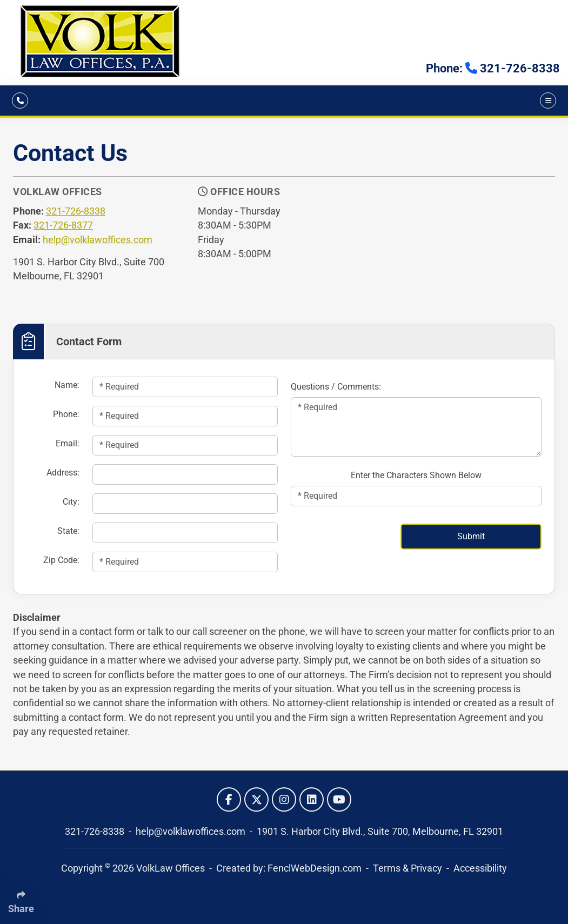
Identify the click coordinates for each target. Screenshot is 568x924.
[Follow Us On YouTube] (339, 799)
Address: (63, 473)
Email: (68, 443)
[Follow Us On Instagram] (284, 799)
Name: (67, 385)
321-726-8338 (76, 211)
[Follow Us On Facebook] (229, 799)
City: (71, 502)
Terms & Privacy (407, 868)
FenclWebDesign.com (315, 868)
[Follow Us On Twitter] (256, 799)
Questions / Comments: (336, 387)
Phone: (66, 414)
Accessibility (480, 868)
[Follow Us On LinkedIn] (312, 799)
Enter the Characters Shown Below (416, 475)
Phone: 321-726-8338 (493, 68)
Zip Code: (61, 560)
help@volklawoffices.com (98, 240)
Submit (471, 536)
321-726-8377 (63, 225)
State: (68, 531)
